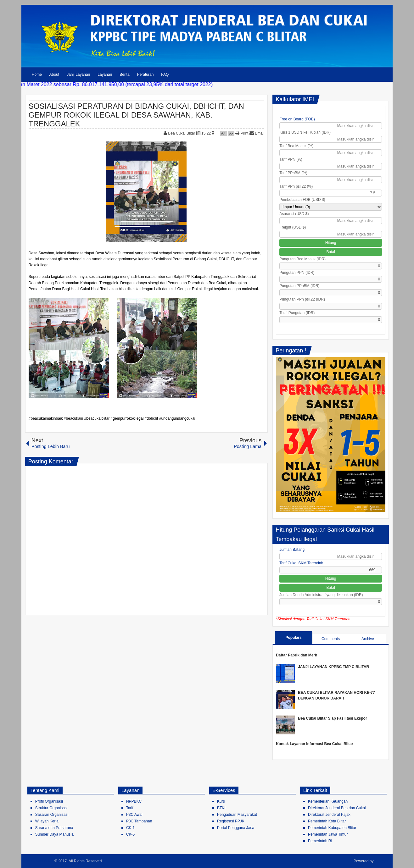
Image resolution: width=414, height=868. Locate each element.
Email (257, 133)
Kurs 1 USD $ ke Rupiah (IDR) (305, 132)
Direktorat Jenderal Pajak (329, 815)
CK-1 (130, 828)
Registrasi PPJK (231, 821)
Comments (331, 639)
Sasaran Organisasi (52, 815)
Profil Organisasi (49, 801)
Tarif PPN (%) (291, 159)
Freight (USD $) (293, 227)
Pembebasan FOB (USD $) (302, 200)
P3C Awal (134, 815)
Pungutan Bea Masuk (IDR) (302, 259)
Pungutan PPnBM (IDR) (299, 286)
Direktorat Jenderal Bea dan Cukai (337, 808)
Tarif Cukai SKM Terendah (301, 563)
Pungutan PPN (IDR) (297, 273)
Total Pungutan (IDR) (297, 313)
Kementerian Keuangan (328, 801)
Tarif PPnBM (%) (293, 173)
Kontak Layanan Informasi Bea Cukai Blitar (314, 744)
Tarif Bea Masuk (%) (296, 146)
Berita (124, 75)
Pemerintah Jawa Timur (328, 834)
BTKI (221, 808)
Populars (293, 638)
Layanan (105, 75)
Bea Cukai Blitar (182, 133)
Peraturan (145, 75)
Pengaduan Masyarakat (237, 815)
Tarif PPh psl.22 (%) (296, 186)
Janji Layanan (78, 75)
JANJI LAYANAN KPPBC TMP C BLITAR (333, 667)
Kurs (221, 801)
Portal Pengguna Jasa (236, 828)
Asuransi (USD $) (294, 214)
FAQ (165, 75)
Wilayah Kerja (47, 821)
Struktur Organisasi (51, 808)
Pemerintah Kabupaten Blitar (332, 828)
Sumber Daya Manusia (54, 834)
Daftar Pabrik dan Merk (297, 655)
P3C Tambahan (139, 821)
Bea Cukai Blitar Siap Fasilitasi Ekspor (332, 718)
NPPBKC (134, 801)
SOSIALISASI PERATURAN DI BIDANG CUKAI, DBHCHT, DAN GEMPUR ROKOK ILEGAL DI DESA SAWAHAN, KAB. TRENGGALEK (136, 115)
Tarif (130, 808)
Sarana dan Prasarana (54, 828)
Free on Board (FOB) (297, 119)
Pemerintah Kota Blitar (327, 821)
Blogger (382, 861)
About (54, 75)
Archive (368, 639)
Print (242, 133)
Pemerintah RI (320, 841)
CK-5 (130, 834)
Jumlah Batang (292, 550)
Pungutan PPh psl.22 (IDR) (302, 299)
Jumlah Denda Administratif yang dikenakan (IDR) (321, 595)
